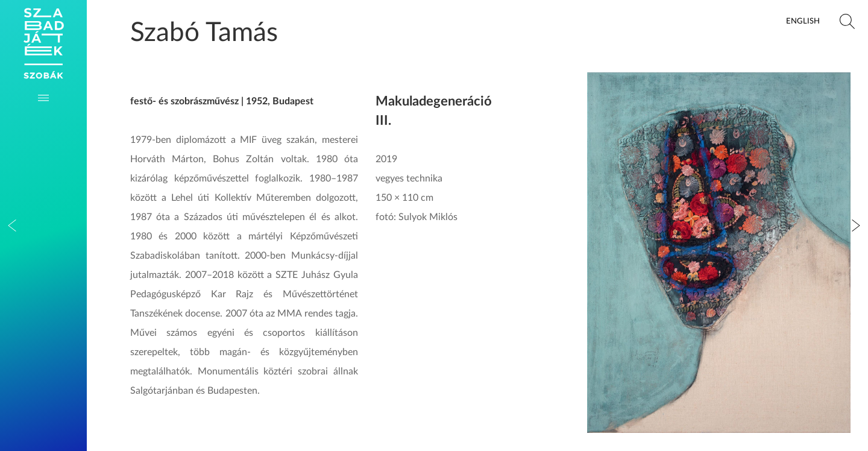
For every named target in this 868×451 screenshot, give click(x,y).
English (803, 21)
